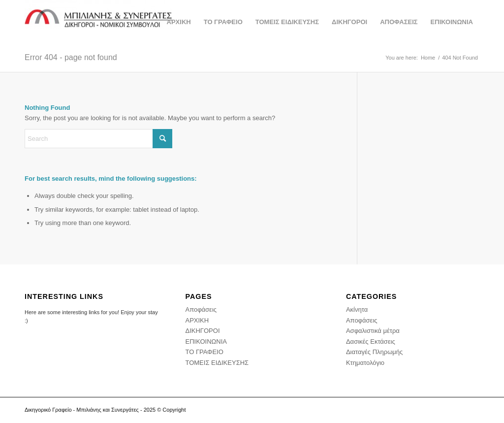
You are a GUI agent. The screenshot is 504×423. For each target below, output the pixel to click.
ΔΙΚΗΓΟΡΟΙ (202, 331)
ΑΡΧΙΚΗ (197, 320)
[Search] (98, 139)
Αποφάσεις (201, 309)
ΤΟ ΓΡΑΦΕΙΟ (204, 352)
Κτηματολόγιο (365, 363)
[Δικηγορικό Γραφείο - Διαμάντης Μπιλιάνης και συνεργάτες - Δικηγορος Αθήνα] (98, 22)
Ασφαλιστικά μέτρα (373, 331)
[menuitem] (179, 22)
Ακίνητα (357, 309)
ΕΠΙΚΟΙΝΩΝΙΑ (206, 342)
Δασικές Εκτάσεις (371, 342)
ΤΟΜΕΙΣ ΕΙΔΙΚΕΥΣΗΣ (217, 363)
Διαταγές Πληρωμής (374, 352)
